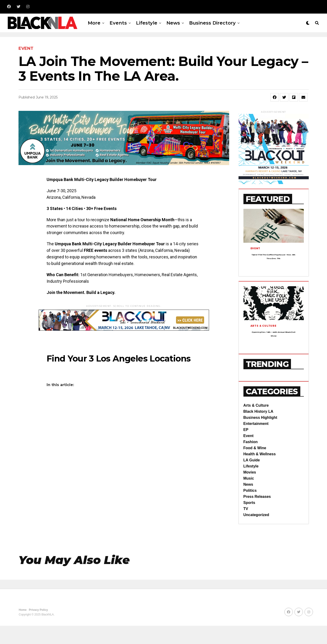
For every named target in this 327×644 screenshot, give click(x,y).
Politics (250, 509)
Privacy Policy (38, 628)
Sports (249, 521)
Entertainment (256, 442)
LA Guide (252, 478)
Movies (250, 490)
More (94, 23)
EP (246, 448)
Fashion (251, 460)
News (173, 23)
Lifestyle (147, 23)
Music (249, 497)
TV (246, 527)
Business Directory (212, 23)
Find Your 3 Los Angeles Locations (119, 358)
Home (23, 628)
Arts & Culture (256, 424)
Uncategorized (256, 533)
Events (118, 23)
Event (249, 454)
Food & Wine (255, 466)
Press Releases (257, 515)
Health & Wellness (260, 472)
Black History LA (258, 430)
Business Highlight (260, 436)
